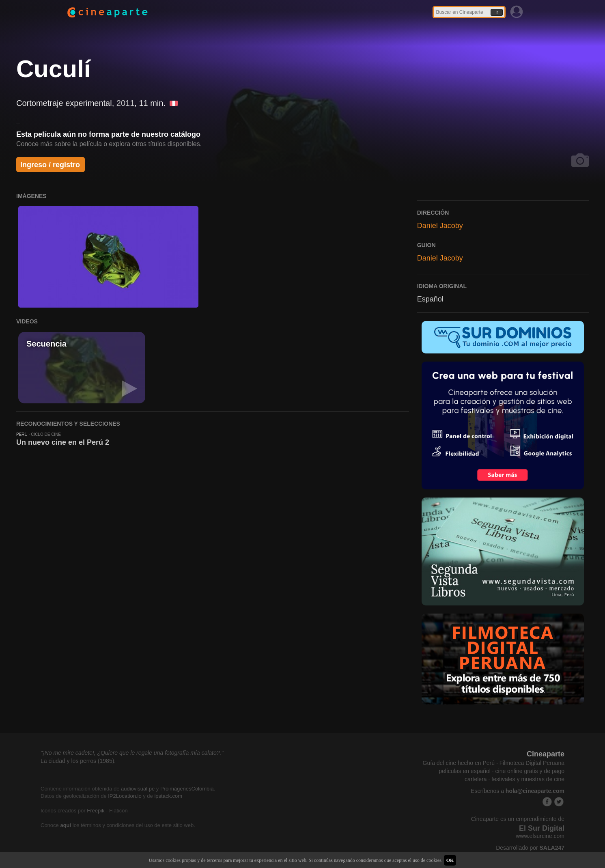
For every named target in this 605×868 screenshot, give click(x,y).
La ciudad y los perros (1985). (78, 761)
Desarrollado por (530, 848)
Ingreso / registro (50, 165)
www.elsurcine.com (540, 836)
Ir (497, 12)
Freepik (96, 811)
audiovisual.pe (138, 789)
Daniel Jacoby (440, 226)
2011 (126, 103)
